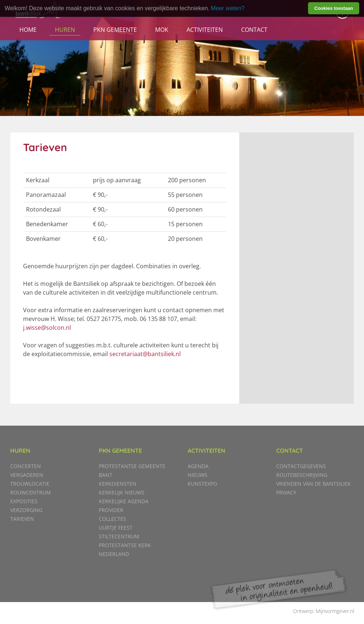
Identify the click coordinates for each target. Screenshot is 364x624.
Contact (254, 30)
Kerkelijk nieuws (122, 492)
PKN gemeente (115, 30)
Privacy (286, 492)
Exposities (24, 501)
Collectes (112, 519)
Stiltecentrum (119, 536)
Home (28, 30)
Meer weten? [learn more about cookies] (228, 8)
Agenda (198, 466)
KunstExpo (202, 484)
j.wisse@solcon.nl (47, 328)
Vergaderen (27, 475)
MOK (162, 30)
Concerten (26, 466)
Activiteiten (205, 30)
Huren (65, 30)
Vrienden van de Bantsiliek (314, 484)
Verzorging (26, 510)
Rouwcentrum (31, 492)
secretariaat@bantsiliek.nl (145, 354)
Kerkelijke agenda (124, 501)
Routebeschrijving (302, 475)
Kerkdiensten (118, 484)
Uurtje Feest (116, 528)
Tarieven (22, 519)
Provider (111, 510)
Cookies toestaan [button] (334, 8)
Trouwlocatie (30, 484)
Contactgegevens (301, 466)
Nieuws (198, 475)
